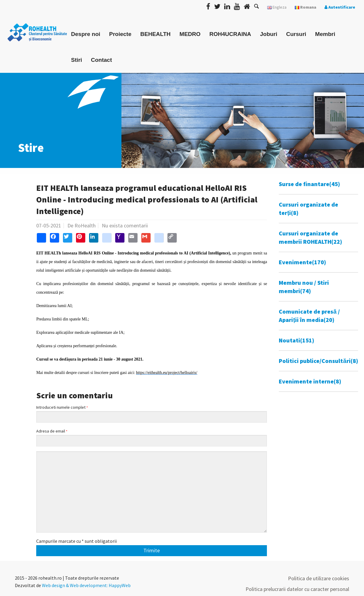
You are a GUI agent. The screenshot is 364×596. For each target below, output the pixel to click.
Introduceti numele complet (62, 407)
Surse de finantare (309, 184)
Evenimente (302, 262)
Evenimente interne (310, 381)
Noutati (296, 340)
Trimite (152, 550)
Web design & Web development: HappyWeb (86, 585)
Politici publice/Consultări (318, 361)
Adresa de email (52, 431)
